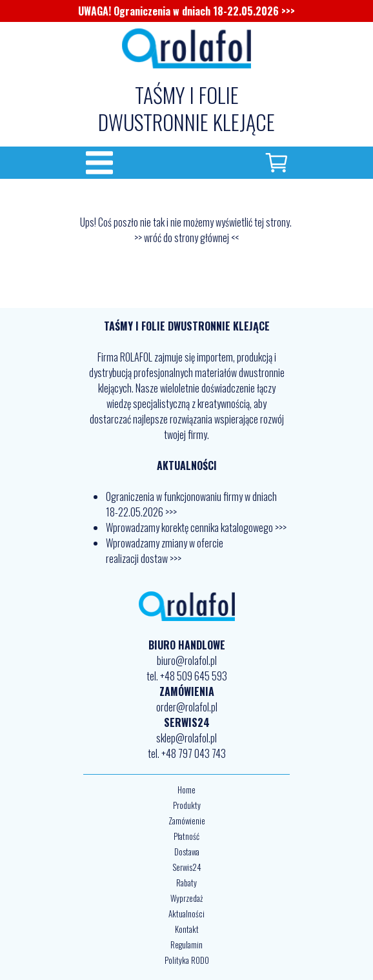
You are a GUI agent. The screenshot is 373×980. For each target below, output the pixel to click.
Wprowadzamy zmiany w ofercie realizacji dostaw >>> (165, 551)
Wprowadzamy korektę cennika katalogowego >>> (196, 527)
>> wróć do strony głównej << (186, 238)
